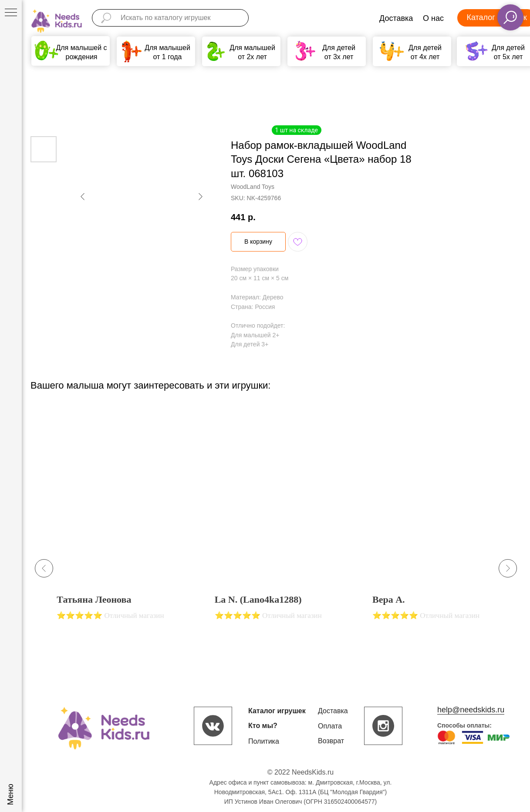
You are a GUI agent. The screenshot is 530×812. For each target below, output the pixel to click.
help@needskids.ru (471, 710)
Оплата (330, 726)
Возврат (331, 741)
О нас (433, 18)
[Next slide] (508, 568)
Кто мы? (263, 726)
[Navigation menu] (11, 13)
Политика (264, 741)
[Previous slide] (44, 568)
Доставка (396, 18)
